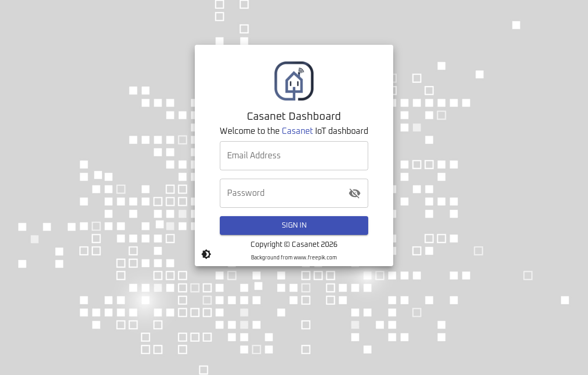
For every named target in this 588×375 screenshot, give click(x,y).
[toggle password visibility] (355, 193)
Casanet (297, 131)
